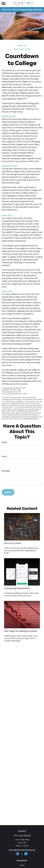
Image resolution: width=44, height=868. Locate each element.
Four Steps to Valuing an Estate (21, 631)
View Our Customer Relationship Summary (22, 10)
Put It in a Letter (13, 543)
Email (4, 456)
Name (4, 442)
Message (6, 471)
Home (22, 865)
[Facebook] (18, 854)
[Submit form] (8, 492)
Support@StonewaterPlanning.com (22, 850)
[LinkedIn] (26, 854)
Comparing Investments (17, 588)
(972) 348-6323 (25, 835)
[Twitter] (22, 854)
